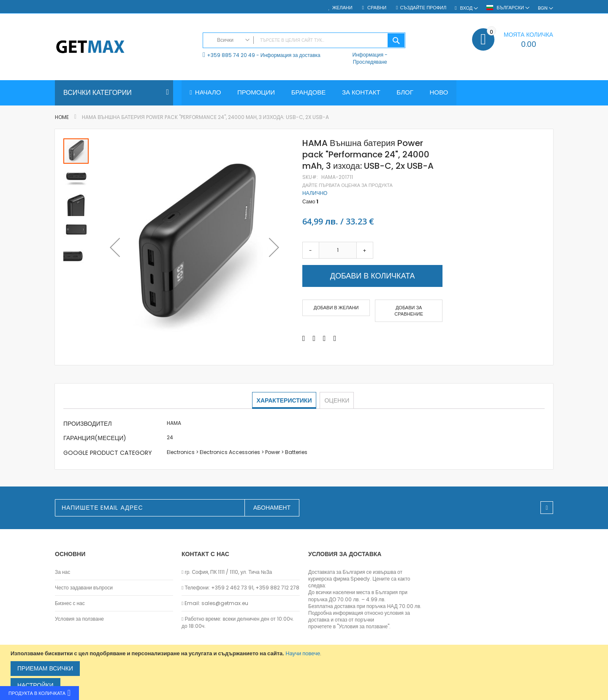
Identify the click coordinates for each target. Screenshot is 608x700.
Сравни (376, 8)
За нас (62, 572)
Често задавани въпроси (84, 588)
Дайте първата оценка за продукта (347, 185)
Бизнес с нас (70, 603)
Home (62, 117)
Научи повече (303, 653)
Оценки (336, 400)
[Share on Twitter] (314, 339)
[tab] (285, 400)
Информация (368, 55)
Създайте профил (423, 8)
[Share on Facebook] (304, 339)
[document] (305, 672)
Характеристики (285, 400)
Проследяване (370, 62)
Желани (342, 8)
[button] (115, 247)
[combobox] (304, 40)
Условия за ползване (79, 619)
